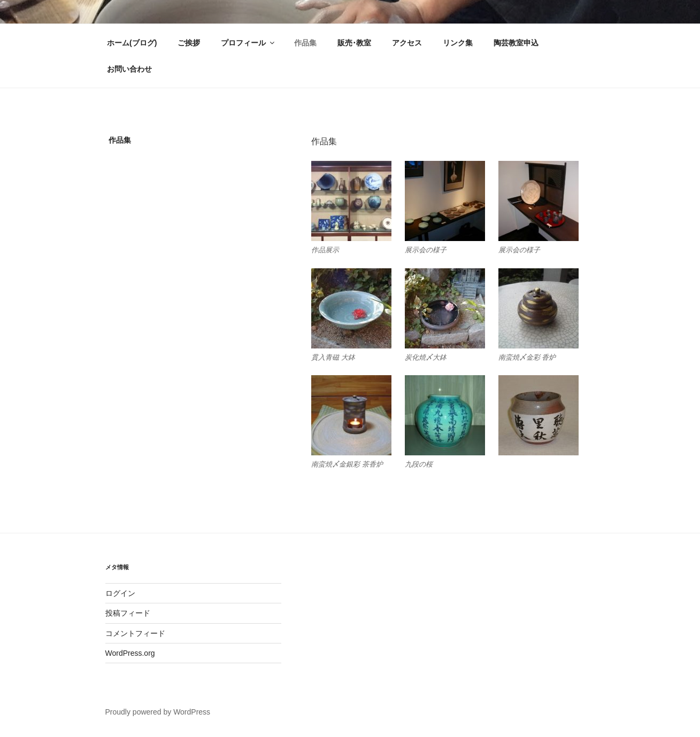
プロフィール (248, 43)
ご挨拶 (189, 43)
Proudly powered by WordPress (158, 712)
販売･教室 (354, 43)
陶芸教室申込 (516, 43)
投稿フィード (128, 613)
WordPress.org (130, 653)
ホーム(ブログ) (132, 43)
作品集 (305, 43)
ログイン (120, 593)
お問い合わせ (129, 69)
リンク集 (458, 43)
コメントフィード (135, 633)
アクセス (407, 43)
